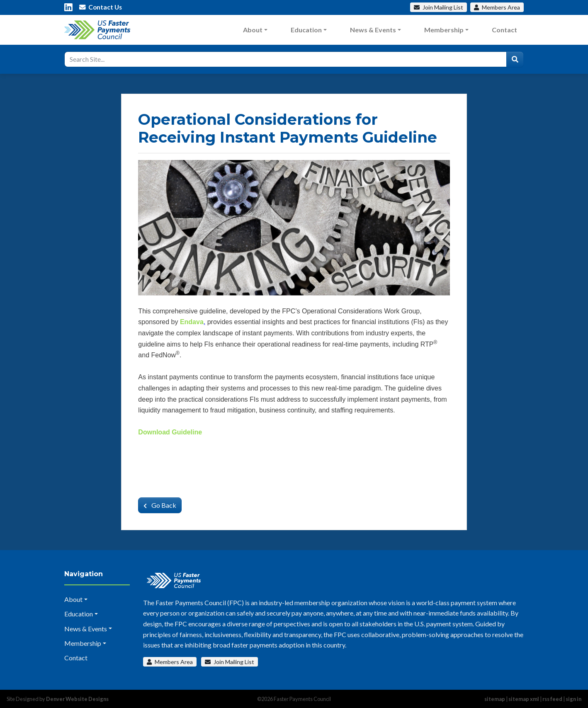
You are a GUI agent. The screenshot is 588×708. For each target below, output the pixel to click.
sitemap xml (524, 699)
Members (497, 7)
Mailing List (439, 7)
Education (306, 30)
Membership (444, 30)
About (253, 30)
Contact (504, 30)
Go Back (160, 505)
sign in (573, 699)
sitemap (495, 699)
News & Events (373, 30)
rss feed (552, 699)
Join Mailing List (230, 662)
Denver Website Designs (77, 699)
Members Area (170, 662)
